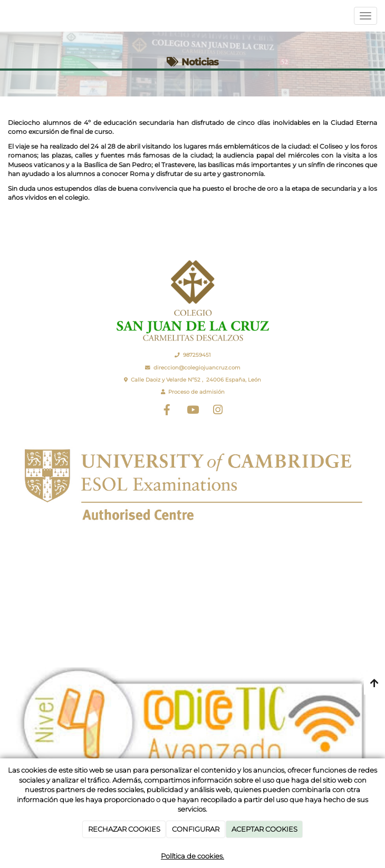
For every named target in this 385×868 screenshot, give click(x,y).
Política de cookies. (192, 856)
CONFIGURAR (196, 829)
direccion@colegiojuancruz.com (197, 368)
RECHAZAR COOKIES (124, 829)
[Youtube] (192, 411)
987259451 (197, 355)
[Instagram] (218, 411)
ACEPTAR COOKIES (264, 829)
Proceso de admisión (196, 392)
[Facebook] (167, 411)
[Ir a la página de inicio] (5, 16)
